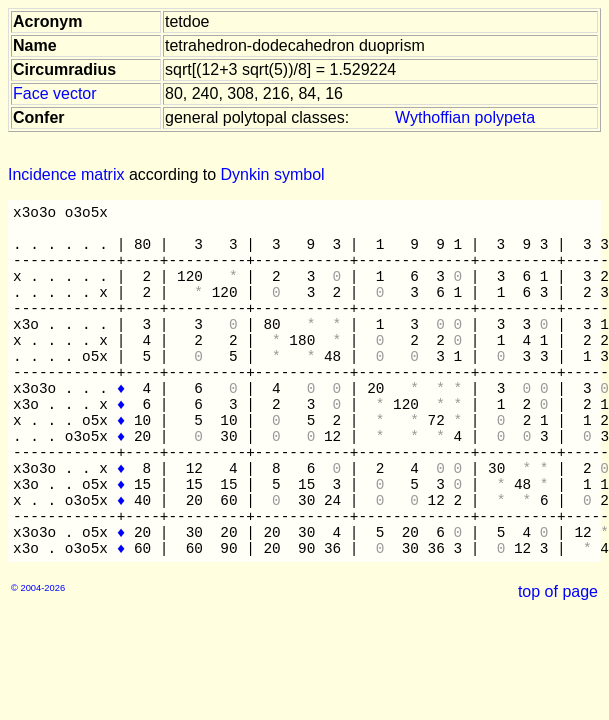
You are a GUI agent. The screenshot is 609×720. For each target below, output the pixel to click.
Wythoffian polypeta (465, 117)
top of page (558, 591)
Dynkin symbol (273, 174)
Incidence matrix (66, 174)
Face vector (55, 93)
